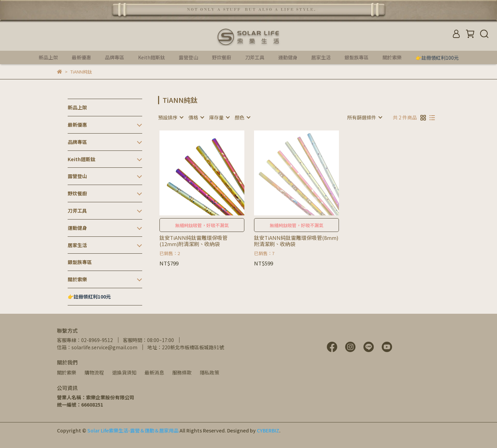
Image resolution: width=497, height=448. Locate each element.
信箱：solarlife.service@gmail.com (97, 347)
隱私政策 (209, 372)
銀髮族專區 (357, 57)
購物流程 (94, 372)
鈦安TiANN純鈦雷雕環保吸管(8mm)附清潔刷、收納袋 (296, 241)
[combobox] (170, 117)
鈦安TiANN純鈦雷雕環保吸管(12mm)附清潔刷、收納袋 (193, 241)
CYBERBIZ (268, 430)
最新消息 (154, 372)
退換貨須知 (124, 372)
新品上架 (48, 57)
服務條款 (182, 372)
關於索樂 (67, 372)
